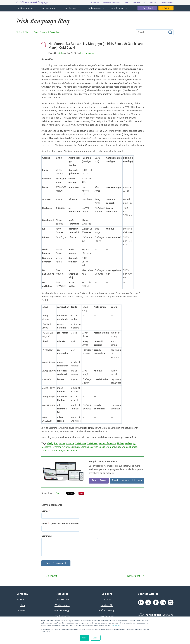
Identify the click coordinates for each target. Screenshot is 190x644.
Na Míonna (80, 443)
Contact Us (107, 605)
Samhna (85, 447)
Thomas (133, 447)
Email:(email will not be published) (60, 524)
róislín (61, 53)
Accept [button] (85, 638)
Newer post (134, 576)
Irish (56, 443)
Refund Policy (107, 611)
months (70, 443)
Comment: (47, 536)
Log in (166, 8)
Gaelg (50, 443)
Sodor (119, 447)
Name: (46, 511)
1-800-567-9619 (167, 2)
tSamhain (72, 451)
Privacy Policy (115, 625)
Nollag (120, 443)
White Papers (62, 605)
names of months (107, 443)
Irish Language (87, 53)
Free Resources (62, 616)
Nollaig (128, 443)
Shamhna (111, 447)
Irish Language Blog (43, 21)
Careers (22, 611)
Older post (51, 576)
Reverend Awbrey (61, 447)
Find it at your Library (127, 480)
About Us (22, 600)
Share (59, 493)
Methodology (62, 611)
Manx (62, 443)
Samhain (75, 447)
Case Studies (62, 600)
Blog (22, 605)
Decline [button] (96, 638)
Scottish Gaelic (97, 447)
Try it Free (147, 8)
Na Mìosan (92, 443)
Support (107, 600)
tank (126, 447)
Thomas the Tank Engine (54, 451)
